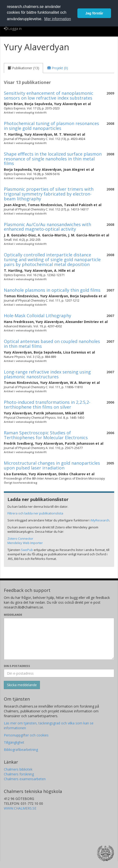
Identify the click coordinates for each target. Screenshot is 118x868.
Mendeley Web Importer (25, 543)
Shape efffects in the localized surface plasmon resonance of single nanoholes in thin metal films (53, 159)
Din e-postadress (17, 666)
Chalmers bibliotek (18, 769)
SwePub (27, 550)
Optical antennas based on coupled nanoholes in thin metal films (52, 344)
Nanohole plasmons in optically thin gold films (52, 290)
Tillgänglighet (14, 742)
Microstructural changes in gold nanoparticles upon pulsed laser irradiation (52, 465)
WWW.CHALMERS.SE (20, 808)
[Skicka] (22, 685)
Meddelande (13, 615)
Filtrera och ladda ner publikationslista (35, 513)
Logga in (13, 29)
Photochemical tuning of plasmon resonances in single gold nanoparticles (51, 126)
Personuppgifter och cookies (26, 735)
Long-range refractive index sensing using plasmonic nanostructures (47, 374)
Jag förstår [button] (94, 13)
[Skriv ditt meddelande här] (59, 639)
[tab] (23, 68)
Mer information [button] (58, 19)
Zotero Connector (20, 539)
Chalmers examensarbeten (25, 779)
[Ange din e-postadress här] (59, 673)
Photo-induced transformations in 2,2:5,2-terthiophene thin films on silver (47, 405)
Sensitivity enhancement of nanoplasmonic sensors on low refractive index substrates (49, 95)
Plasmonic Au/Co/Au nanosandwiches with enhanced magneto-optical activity (47, 227)
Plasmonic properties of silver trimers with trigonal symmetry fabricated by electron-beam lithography (49, 194)
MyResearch (100, 520)
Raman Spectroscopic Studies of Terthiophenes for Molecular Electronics (46, 435)
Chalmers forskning (19, 774)
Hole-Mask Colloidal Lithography (37, 316)
